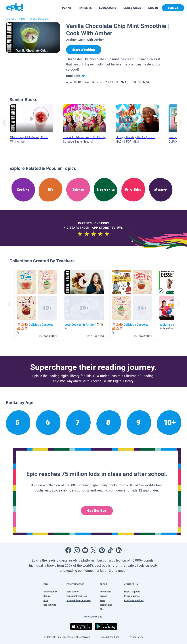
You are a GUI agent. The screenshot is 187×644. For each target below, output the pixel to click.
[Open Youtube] (85, 550)
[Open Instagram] (77, 550)
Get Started (97, 511)
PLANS (67, 8)
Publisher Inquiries (134, 600)
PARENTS (85, 8)
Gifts (46, 600)
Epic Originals (50, 592)
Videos (22, 19)
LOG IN (153, 8)
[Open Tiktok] (110, 550)
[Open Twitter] (93, 550)
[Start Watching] (84, 50)
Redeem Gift (50, 605)
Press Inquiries (132, 596)
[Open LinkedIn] (119, 550)
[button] (37, 304)
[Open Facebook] (68, 550)
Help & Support (132, 592)
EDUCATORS (108, 8)
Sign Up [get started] (173, 8)
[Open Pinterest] (102, 550)
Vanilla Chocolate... (40, 19)
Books (47, 596)
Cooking (10, 19)
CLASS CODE (132, 8)
